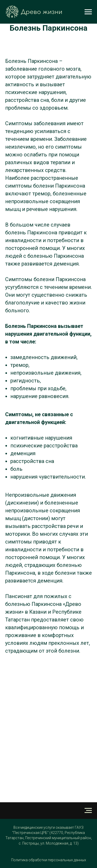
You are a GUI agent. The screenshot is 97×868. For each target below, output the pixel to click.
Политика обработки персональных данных (49, 860)
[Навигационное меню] (88, 12)
